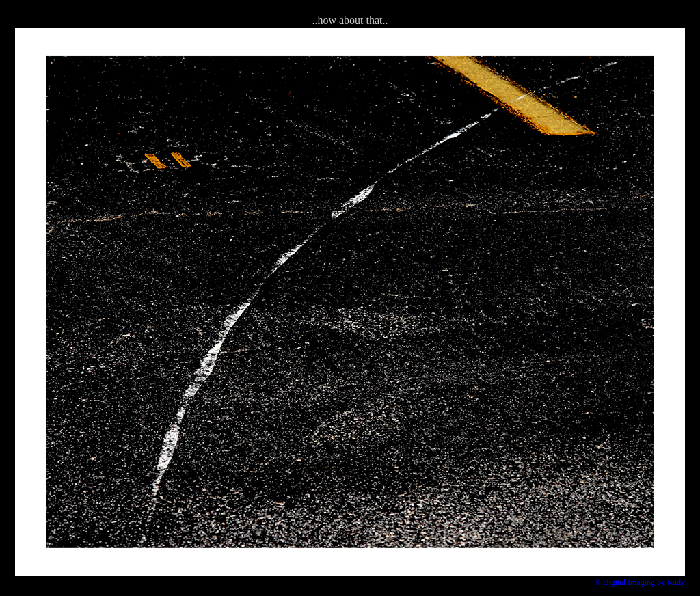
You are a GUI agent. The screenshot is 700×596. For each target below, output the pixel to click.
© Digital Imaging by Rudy (640, 582)
